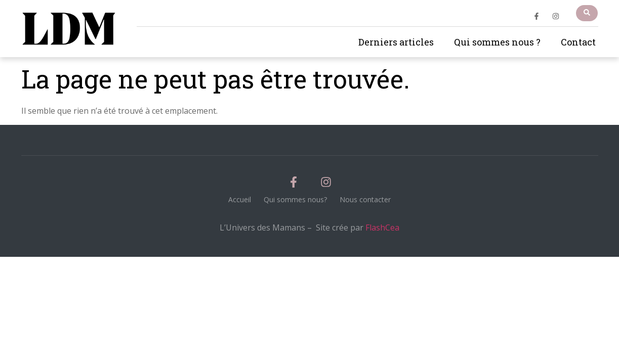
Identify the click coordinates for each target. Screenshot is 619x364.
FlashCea (382, 227)
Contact (578, 42)
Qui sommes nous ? (497, 42)
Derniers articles (396, 42)
